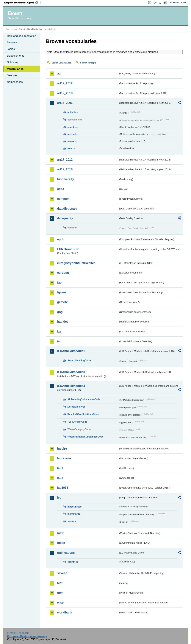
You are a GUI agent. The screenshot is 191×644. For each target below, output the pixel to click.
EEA (22, 3)
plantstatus (74, 514)
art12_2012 (65, 83)
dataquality (65, 218)
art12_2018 (65, 93)
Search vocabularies (61, 63)
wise (60, 603)
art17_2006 (65, 103)
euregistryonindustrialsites (76, 263)
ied (59, 341)
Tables (11, 49)
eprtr (60, 239)
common (63, 199)
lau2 (60, 478)
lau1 (60, 468)
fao (59, 283)
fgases (62, 292)
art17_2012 (65, 160)
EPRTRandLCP (68, 249)
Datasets (12, 42)
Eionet (22, 29)
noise (61, 543)
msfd (61, 533)
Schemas (12, 62)
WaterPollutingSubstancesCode (85, 437)
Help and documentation (21, 36)
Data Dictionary (35, 29)
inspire (62, 449)
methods (72, 134)
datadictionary (67, 209)
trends (71, 148)
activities (72, 112)
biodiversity (65, 179)
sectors (72, 521)
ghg (60, 312)
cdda (61, 189)
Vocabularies (15, 69)
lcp (59, 498)
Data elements (16, 56)
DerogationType (76, 407)
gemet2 (62, 302)
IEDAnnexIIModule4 (71, 386)
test (60, 583)
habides (63, 322)
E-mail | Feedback (18, 633)
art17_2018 (65, 169)
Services (12, 75)
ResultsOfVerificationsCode (83, 414)
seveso (62, 573)
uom (60, 593)
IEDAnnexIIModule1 (71, 351)
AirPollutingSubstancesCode (84, 399)
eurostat (63, 273)
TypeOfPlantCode (77, 422)
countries (73, 127)
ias (59, 331)
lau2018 (63, 488)
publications (66, 553)
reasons (72, 141)
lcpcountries (74, 507)
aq (59, 73)
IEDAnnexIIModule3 (71, 372)
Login (154, 2)
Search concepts (88, 63)
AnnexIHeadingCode (79, 360)
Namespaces (15, 82)
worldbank (65, 612)
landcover (64, 458)
